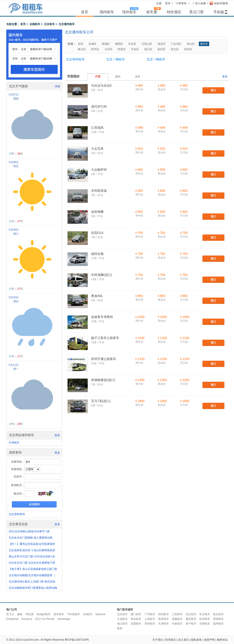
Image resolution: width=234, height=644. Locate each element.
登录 (168, 3)
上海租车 (150, 619)
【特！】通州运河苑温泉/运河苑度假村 (32, 544)
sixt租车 (88, 614)
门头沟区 (176, 44)
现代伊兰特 (99, 107)
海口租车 (122, 624)
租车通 (152, 12)
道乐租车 (59, 614)
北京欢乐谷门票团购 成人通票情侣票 (31, 538)
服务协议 (222, 640)
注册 (159, 3)
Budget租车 (44, 614)
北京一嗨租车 (116, 59)
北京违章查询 (17, 514)
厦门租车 (136, 614)
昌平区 (95, 49)
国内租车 (107, 12)
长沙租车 (205, 614)
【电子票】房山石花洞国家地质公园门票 (33, 569)
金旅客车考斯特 (102, 317)
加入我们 (184, 640)
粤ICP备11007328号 (77, 640)
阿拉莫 (30, 614)
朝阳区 (119, 44)
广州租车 (150, 614)
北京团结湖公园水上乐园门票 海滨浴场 (32, 582)
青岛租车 (136, 619)
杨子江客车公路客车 (105, 338)
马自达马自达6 (101, 85)
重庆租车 (191, 619)
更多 (57, 435)
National (100, 614)
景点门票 (196, 12)
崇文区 (175, 49)
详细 (57, 86)
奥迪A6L (97, 296)
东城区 (92, 44)
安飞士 (10, 614)
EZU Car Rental (45, 619)
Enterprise (12, 619)
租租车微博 (219, 3)
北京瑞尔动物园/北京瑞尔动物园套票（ (32, 575)
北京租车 (49, 24)
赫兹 (20, 614)
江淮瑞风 (97, 128)
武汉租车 (191, 614)
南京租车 (218, 614)
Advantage (64, 619)
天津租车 (14, 443)
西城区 (106, 44)
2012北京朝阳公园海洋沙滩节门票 (29, 531)
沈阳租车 (136, 624)
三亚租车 (177, 614)
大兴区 (108, 49)
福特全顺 (97, 254)
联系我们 (171, 640)
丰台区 (132, 44)
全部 (81, 44)
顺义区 (82, 49)
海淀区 (162, 44)
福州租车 (218, 624)
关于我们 (158, 640)
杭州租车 (205, 619)
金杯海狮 (97, 212)
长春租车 (177, 624)
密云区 (148, 49)
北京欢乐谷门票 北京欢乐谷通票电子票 (32, 563)
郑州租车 (150, 624)
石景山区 (147, 44)
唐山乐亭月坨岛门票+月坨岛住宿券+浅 (32, 557)
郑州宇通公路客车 (104, 359)
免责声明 (209, 640)
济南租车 (205, 624)
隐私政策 (196, 640)
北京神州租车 (75, 59)
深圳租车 (164, 614)
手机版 (219, 12)
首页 (85, 12)
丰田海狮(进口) (101, 275)
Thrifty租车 (74, 614)
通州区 (204, 44)
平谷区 (135, 49)
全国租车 (35, 24)
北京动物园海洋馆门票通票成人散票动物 (33, 588)
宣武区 (188, 49)
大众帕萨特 (99, 170)
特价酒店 (174, 12)
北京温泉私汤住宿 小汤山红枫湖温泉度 (32, 550)
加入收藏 (200, 3)
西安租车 (164, 619)
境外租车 (129, 12)
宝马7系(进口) (101, 401)
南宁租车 (191, 624)
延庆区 (162, 49)
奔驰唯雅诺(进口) (103, 380)
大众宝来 (97, 149)
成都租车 (177, 619)
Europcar (27, 619)
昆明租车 (218, 619)
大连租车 (122, 619)
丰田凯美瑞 (99, 191)
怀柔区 (122, 49)
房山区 (191, 44)
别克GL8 (97, 233)
